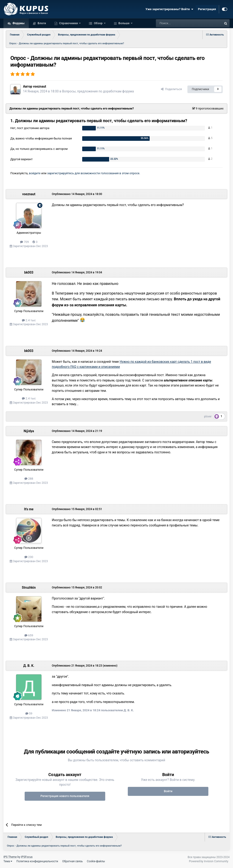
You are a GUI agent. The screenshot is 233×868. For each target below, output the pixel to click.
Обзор (98, 23)
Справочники (69, 23)
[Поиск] (178, 23)
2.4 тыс (29, 320)
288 (29, 479)
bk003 (29, 272)
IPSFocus (27, 857)
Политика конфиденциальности (37, 861)
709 (24, 242)
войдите (35, 173)
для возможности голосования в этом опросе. (107, 173)
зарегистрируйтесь (61, 173)
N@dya (29, 431)
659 (29, 635)
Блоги (42, 23)
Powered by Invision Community (209, 861)
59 (29, 713)
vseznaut (39, 86)
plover (208, 416)
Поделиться (171, 89)
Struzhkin (29, 588)
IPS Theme (10, 857)
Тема (8, 861)
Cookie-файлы (96, 861)
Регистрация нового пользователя (65, 796)
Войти (168, 791)
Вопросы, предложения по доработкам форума (98, 91)
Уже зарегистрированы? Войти (169, 9)
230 (29, 557)
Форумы (18, 23)
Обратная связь (72, 861)
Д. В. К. (29, 666)
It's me (29, 509)
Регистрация (207, 9)
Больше (124, 23)
